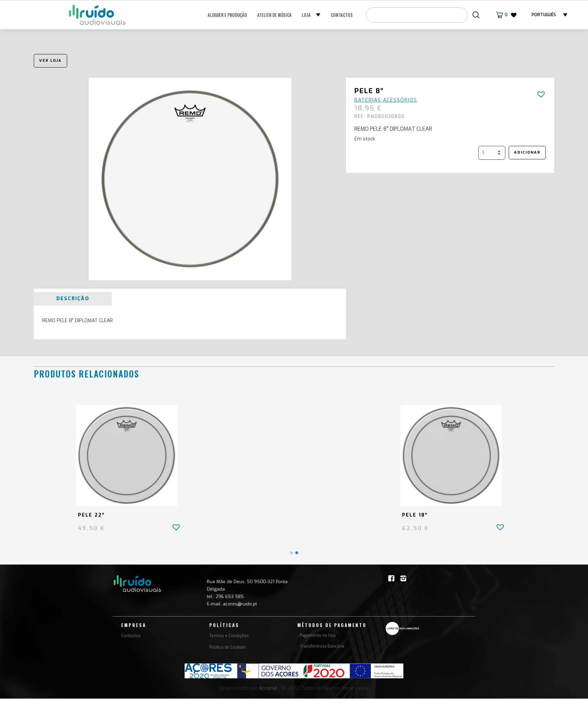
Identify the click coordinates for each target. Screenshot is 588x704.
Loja (306, 15)
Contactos (342, 15)
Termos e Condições (229, 636)
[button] (311, 15)
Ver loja (50, 61)
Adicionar (527, 152)
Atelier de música (274, 15)
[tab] (73, 299)
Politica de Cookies (228, 647)
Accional (268, 688)
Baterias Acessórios (386, 100)
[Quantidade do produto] (492, 153)
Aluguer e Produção (227, 15)
